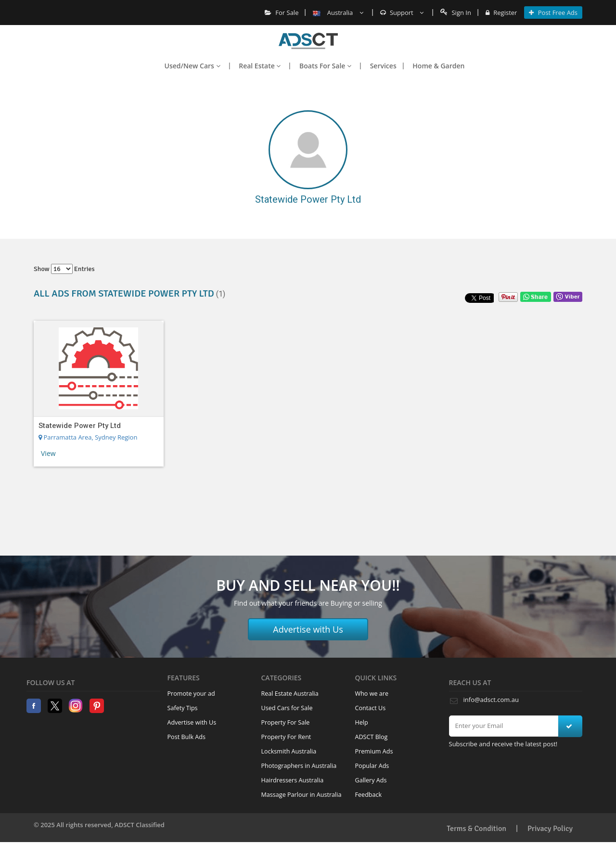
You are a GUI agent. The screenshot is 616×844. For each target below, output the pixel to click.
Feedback (369, 795)
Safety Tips (183, 708)
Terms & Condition (476, 829)
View (48, 453)
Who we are (372, 694)
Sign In (456, 13)
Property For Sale (286, 722)
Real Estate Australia (290, 694)
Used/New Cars (192, 66)
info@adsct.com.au (491, 700)
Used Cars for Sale (287, 708)
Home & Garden (438, 66)
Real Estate (260, 66)
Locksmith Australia (289, 751)
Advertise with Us (308, 629)
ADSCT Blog (372, 737)
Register (501, 13)
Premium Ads (374, 751)
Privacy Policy (550, 829)
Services (383, 66)
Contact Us (371, 708)
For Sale (282, 13)
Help (362, 722)
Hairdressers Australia (293, 780)
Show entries (64, 269)
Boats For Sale (325, 66)
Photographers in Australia (299, 766)
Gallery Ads (371, 780)
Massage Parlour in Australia (302, 795)
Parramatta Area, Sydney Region (88, 437)
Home (308, 41)
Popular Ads (372, 766)
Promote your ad (191, 694)
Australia (338, 13)
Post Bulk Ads (187, 737)
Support (402, 13)
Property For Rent (286, 737)
